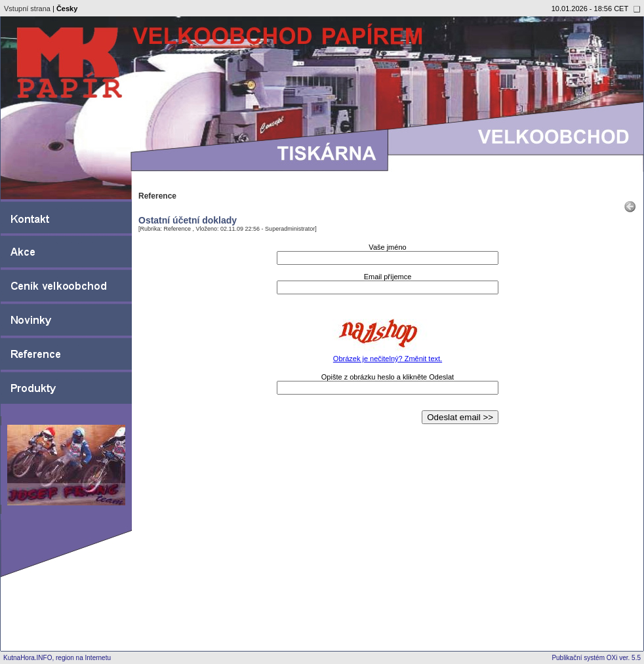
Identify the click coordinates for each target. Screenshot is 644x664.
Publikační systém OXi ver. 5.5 (596, 658)
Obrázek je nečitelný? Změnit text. (388, 359)
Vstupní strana (27, 9)
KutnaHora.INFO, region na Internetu (57, 658)
